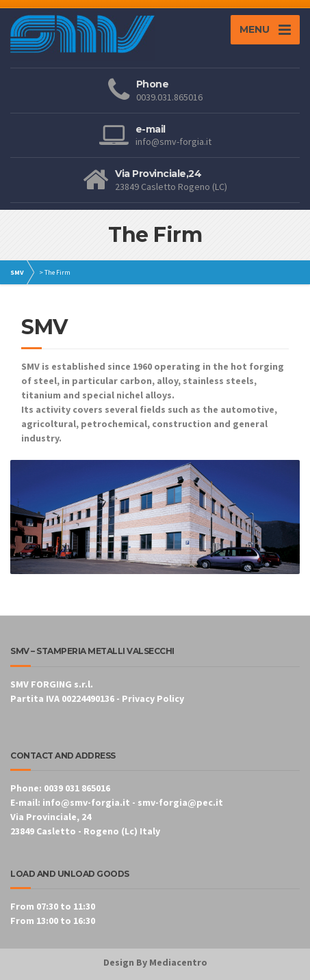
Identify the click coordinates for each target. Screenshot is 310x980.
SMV (17, 272)
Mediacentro (178, 962)
